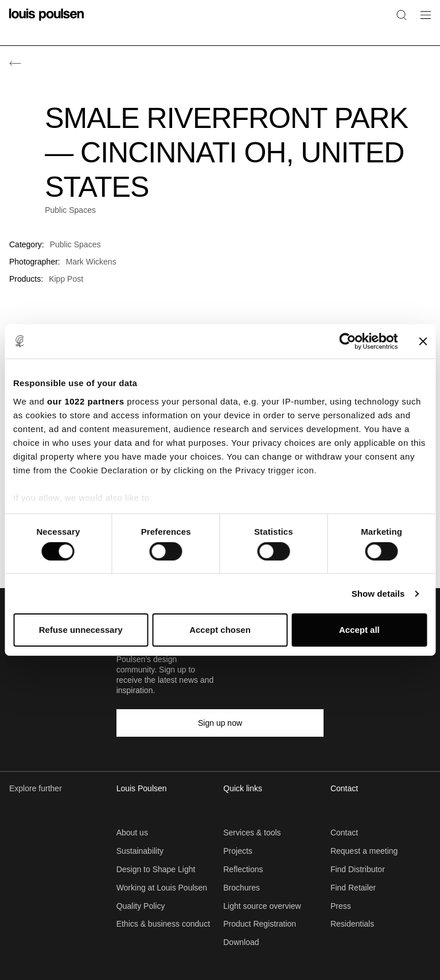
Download (241, 942)
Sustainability (140, 851)
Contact (344, 833)
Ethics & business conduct (163, 924)
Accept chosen (220, 630)
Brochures (242, 888)
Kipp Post (66, 279)
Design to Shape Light (156, 869)
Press (341, 906)
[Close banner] (423, 341)
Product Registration (260, 924)
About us (132, 833)
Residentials (352, 924)
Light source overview (262, 906)
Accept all (359, 630)
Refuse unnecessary (81, 630)
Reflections (243, 869)
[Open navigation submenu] (422, 22)
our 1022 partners (85, 401)
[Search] (402, 15)
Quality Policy (141, 906)
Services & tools (252, 833)
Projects (238, 851)
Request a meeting (364, 851)
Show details (378, 594)
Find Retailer (353, 888)
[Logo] (46, 22)
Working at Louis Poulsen (162, 888)
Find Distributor (358, 869)
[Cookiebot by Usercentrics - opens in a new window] (347, 341)
